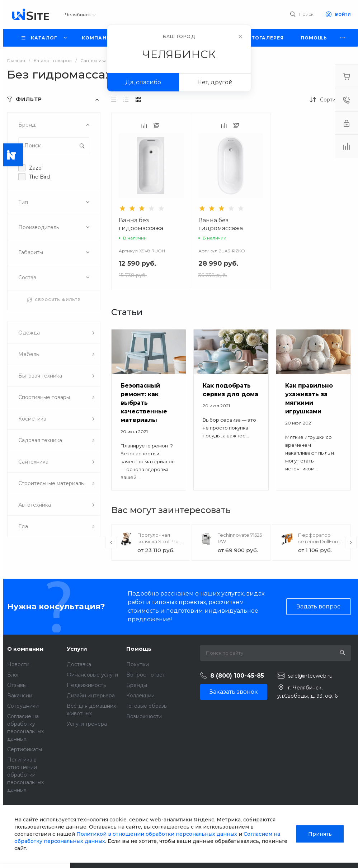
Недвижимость (86, 685)
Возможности (144, 716)
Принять (320, 834)
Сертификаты (25, 749)
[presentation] (111, 542)
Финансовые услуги (92, 675)
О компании (25, 649)
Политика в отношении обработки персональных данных (25, 775)
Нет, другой (215, 82)
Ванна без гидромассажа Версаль (221, 228)
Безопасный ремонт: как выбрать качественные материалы (144, 403)
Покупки (138, 664)
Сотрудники (23, 706)
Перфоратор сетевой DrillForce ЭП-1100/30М (321, 541)
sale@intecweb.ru (310, 676)
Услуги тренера (87, 724)
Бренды (137, 685)
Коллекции (140, 696)
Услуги (77, 649)
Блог (13, 675)
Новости (18, 664)
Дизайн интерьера (91, 696)
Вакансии (20, 696)
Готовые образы (147, 706)
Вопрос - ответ (146, 675)
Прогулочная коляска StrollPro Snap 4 (158, 541)
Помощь (139, 649)
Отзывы (17, 685)
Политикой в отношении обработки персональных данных (157, 834)
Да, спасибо (143, 82)
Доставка (79, 664)
